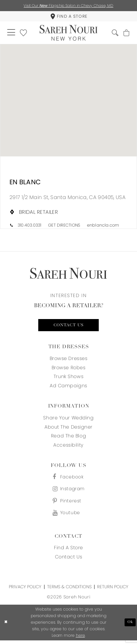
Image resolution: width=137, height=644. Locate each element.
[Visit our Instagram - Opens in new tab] (69, 492)
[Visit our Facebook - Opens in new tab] (69, 479)
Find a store (68, 552)
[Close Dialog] (6, 626)
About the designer (68, 429)
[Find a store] (69, 17)
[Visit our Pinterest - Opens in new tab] (69, 504)
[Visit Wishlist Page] (25, 34)
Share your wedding (68, 419)
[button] (12, 33)
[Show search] (114, 33)
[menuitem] (69, 17)
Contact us (69, 327)
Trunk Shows (68, 378)
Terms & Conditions (69, 590)
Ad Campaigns (68, 388)
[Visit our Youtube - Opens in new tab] (69, 516)
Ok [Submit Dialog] (130, 626)
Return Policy (113, 590)
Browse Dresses (69, 360)
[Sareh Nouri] (69, 33)
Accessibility (68, 447)
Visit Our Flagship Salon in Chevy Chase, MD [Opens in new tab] (68, 6)
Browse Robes (69, 369)
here (80, 639)
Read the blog (68, 438)
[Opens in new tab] (68, 199)
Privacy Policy (25, 590)
